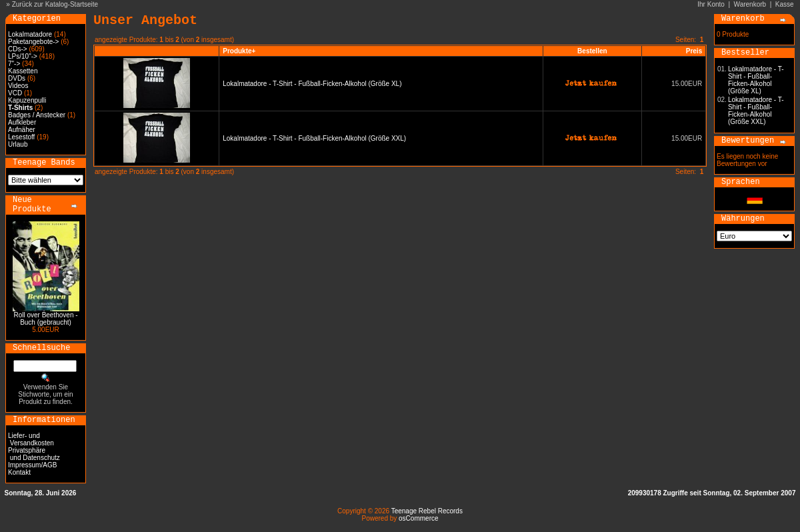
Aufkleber (22, 122)
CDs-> (18, 49)
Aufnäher (22, 130)
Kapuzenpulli (27, 100)
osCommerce (418, 518)
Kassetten (23, 71)
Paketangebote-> (33, 42)
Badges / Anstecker (37, 115)
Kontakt (19, 472)
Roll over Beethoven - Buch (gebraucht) (45, 319)
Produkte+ (239, 51)
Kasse (785, 4)
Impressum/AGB (32, 465)
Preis (694, 51)
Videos (18, 86)
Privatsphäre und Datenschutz (34, 454)
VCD (15, 93)
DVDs (17, 78)
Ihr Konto (711, 4)
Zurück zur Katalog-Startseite (55, 4)
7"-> (14, 64)
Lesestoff (21, 137)
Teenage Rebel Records (427, 511)
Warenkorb (750, 4)
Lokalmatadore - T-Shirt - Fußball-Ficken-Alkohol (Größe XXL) (314, 138)
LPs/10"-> (23, 56)
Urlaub (18, 144)
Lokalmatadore (30, 34)
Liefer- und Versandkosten (31, 439)
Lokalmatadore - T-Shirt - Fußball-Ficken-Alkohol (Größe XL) (312, 84)
